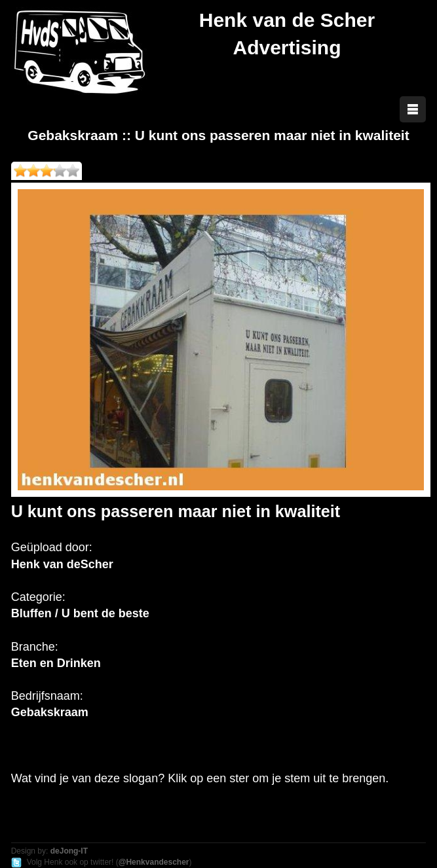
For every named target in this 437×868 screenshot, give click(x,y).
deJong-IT (69, 851)
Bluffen (31, 613)
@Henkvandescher (154, 862)
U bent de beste (105, 613)
